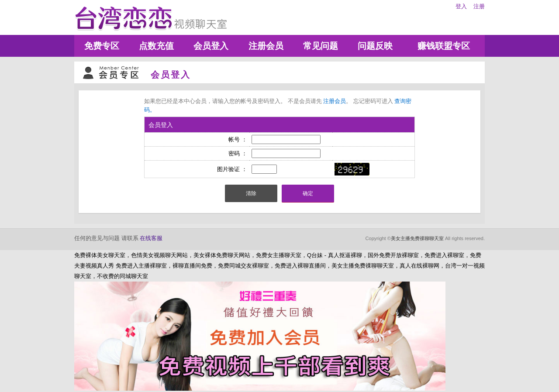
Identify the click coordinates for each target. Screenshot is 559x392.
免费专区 (102, 46)
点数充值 (156, 46)
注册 (479, 6)
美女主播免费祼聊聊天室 (417, 238)
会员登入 (211, 46)
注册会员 (266, 46)
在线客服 (151, 238)
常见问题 (321, 46)
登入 (461, 6)
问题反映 (375, 46)
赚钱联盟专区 (444, 46)
